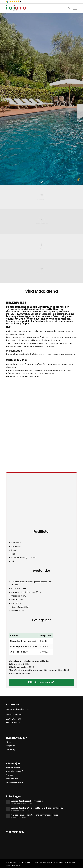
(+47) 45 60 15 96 (14, 719)
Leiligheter (11, 746)
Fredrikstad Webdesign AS (66, 862)
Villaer (9, 742)
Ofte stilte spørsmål (15, 771)
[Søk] (68, 8)
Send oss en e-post (15, 714)
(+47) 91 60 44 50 (14, 722)
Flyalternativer (12, 779)
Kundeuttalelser (13, 767)
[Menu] (74, 8)
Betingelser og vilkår (15, 782)
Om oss (9, 775)
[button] (15, 2)
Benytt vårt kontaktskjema (18, 709)
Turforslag (11, 749)
